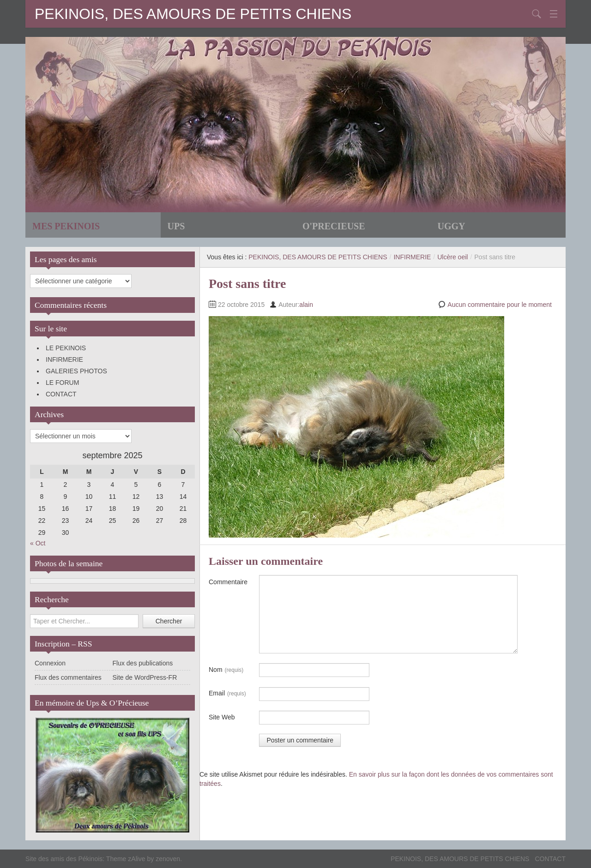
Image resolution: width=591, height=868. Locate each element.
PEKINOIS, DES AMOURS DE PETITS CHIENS (193, 14)
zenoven (168, 859)
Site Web (222, 717)
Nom (226, 670)
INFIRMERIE (64, 359)
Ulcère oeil (452, 257)
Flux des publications (143, 663)
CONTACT (61, 394)
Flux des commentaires (68, 677)
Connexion (50, 663)
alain (306, 305)
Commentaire (228, 582)
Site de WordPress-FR (145, 677)
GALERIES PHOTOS (76, 371)
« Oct (38, 543)
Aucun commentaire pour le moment (500, 305)
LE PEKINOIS (66, 348)
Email (227, 694)
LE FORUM (62, 383)
